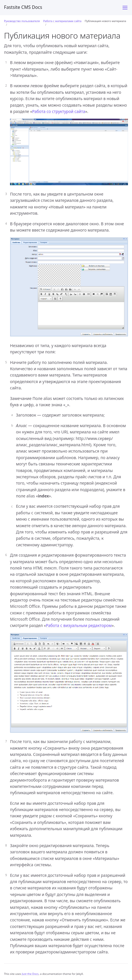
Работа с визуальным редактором (79, 625)
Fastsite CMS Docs (23, 7)
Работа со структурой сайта (59, 111)
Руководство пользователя (22, 21)
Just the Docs (30, 974)
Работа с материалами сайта (62, 21)
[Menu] (125, 8)
